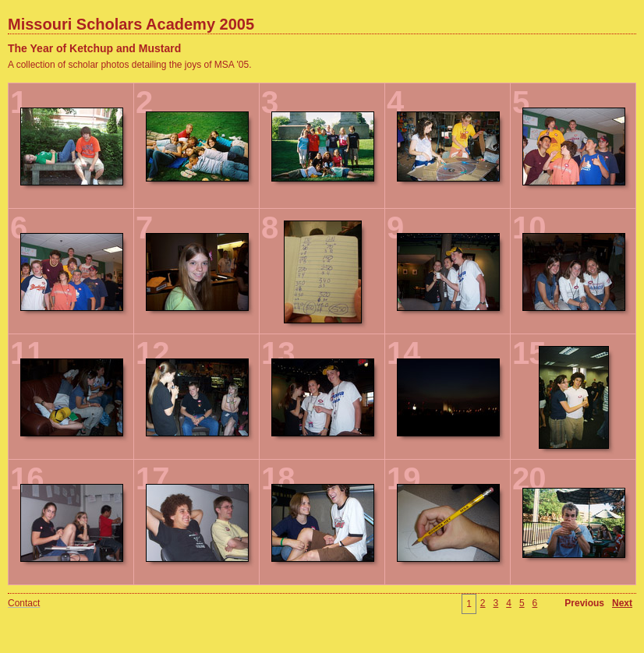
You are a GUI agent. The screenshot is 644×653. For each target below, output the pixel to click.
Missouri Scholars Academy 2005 (131, 24)
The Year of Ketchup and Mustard (94, 48)
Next (622, 603)
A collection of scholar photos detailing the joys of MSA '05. (129, 65)
